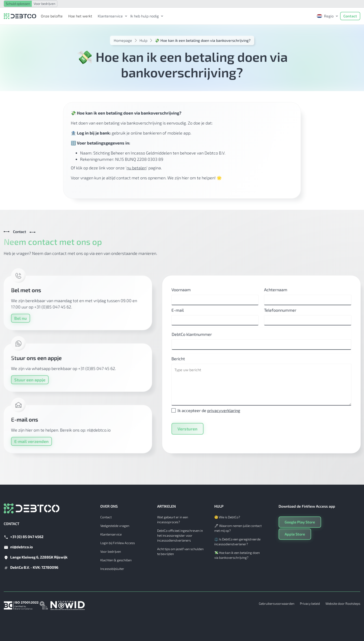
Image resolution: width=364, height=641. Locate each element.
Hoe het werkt (80, 16)
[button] (111, 16)
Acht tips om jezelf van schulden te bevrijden (180, 551)
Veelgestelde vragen (115, 526)
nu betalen (136, 168)
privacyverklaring (227, 414)
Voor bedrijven (44, 4)
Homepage (123, 40)
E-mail (181, 313)
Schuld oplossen (18, 4)
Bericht (182, 362)
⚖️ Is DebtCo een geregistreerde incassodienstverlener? (237, 542)
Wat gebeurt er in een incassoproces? (173, 519)
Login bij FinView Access (118, 543)
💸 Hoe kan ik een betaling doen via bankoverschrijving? (237, 555)
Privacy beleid (310, 603)
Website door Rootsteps (343, 603)
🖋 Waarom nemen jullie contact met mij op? (238, 528)
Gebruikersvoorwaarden (277, 603)
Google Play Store (300, 522)
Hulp (143, 40)
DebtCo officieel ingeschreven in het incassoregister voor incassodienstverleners (180, 535)
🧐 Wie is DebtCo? (227, 517)
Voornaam (184, 293)
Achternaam (279, 293)
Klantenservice (111, 534)
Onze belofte (52, 16)
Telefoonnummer (284, 313)
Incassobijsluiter (112, 569)
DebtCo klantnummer (195, 338)
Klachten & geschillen (116, 560)
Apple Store (295, 534)
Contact (350, 16)
